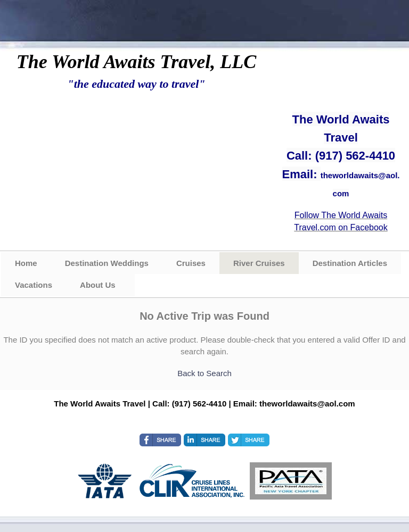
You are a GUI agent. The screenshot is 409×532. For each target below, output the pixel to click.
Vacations (34, 285)
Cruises (191, 263)
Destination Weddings (107, 263)
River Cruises (259, 263)
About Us (98, 285)
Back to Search (204, 373)
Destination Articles (350, 263)
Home (26, 263)
